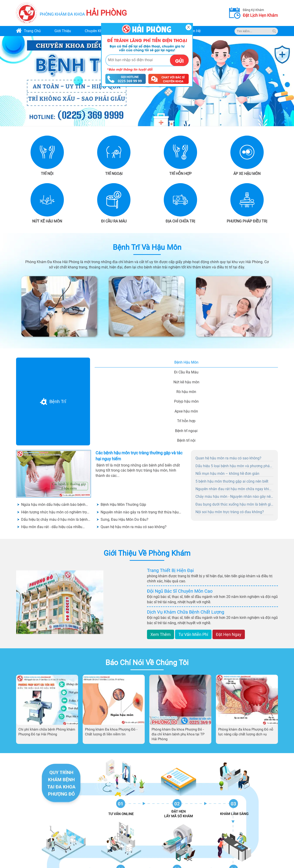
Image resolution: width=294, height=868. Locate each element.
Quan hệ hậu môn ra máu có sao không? (134, 527)
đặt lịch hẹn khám (260, 15)
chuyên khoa (96, 31)
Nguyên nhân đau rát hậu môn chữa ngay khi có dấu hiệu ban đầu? (232, 489)
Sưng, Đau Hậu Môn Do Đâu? (124, 519)
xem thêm (161, 634)
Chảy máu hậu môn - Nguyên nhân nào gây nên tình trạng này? (234, 497)
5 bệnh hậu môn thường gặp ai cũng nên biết (232, 481)
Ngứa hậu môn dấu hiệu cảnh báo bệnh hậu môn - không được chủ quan (53, 505)
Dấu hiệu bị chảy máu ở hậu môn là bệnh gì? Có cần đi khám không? (54, 520)
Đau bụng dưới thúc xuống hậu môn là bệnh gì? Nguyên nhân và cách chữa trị (234, 505)
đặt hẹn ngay (229, 634)
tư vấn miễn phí (193, 634)
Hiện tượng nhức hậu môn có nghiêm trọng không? (56, 512)
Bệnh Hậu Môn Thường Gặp (123, 505)
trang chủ (32, 31)
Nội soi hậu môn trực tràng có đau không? (230, 512)
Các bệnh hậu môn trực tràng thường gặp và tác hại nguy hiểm (139, 456)
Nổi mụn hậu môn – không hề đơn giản (227, 474)
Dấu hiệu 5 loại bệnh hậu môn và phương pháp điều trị (234, 466)
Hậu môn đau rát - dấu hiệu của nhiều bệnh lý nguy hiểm (52, 527)
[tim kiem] (274, 31)
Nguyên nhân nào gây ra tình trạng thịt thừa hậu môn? (140, 512)
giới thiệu (63, 31)
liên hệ (194, 31)
